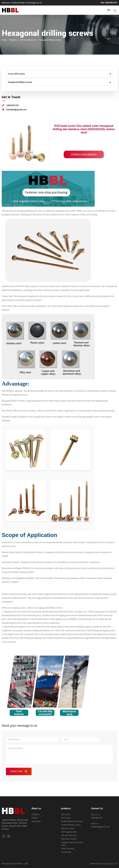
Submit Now (19, 772)
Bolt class (66, 814)
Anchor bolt (66, 852)
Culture (35, 818)
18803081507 (97, 818)
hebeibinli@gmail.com (100, 827)
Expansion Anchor (69, 839)
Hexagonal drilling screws (50, 40)
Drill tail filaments (28, 40)
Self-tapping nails (69, 832)
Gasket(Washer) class (71, 825)
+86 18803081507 (109, 3)
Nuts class (66, 818)
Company (35, 814)
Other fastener (68, 849)
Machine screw (68, 828)
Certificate (36, 821)
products (14, 40)
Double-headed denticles (72, 821)
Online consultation (84, 154)
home (4, 40)
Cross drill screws (59, 74)
